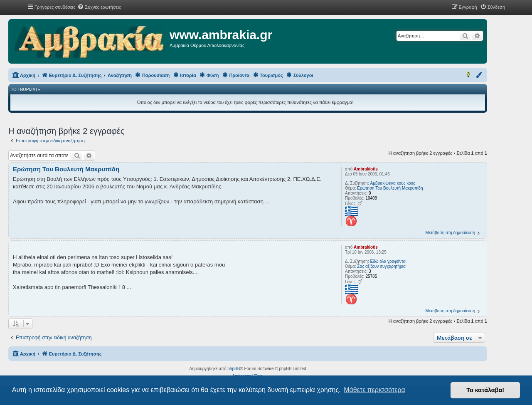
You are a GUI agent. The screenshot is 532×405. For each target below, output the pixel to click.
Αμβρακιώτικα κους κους (392, 183)
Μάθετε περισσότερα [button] (374, 390)
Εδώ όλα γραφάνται (388, 261)
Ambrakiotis (366, 169)
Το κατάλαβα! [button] (485, 390)
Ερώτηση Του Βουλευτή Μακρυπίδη (390, 188)
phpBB (234, 369)
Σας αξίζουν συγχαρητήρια (381, 266)
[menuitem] (99, 7)
